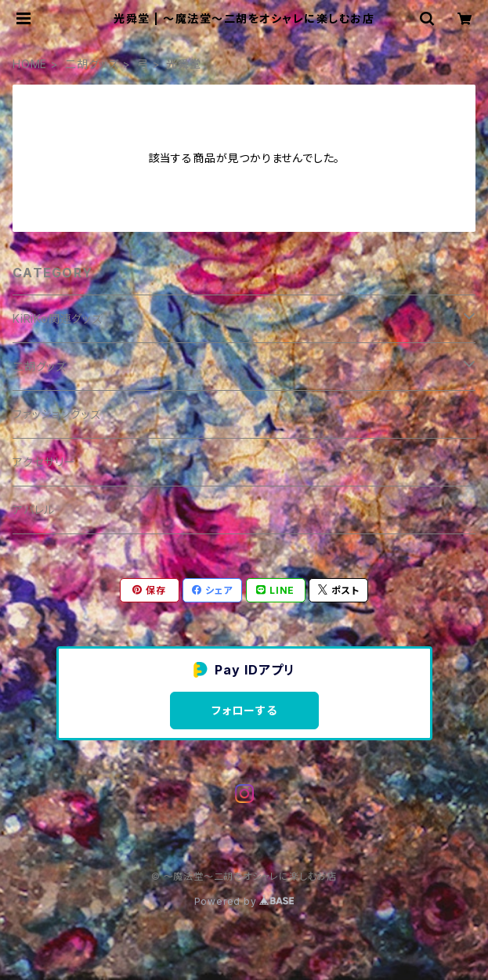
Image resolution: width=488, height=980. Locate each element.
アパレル (34, 510)
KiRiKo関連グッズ (58, 318)
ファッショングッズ (57, 414)
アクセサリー (44, 462)
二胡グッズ (92, 64)
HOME (30, 64)
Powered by (244, 901)
